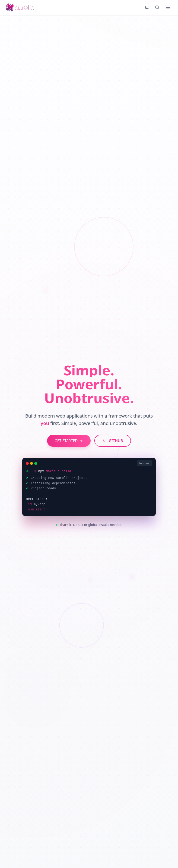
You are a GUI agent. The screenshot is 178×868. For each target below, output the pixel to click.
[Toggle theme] (147, 7)
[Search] (157, 7)
